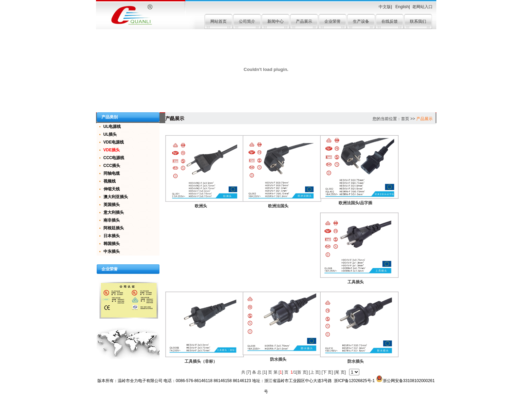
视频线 (110, 181)
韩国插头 (112, 244)
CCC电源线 (114, 158)
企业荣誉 (332, 21)
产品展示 (304, 21)
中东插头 (112, 251)
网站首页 (218, 21)
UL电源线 (112, 127)
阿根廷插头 (114, 228)
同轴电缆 (112, 173)
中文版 (385, 7)
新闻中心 (275, 21)
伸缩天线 (112, 189)
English (402, 7)
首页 (405, 119)
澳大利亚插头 (116, 197)
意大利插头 (114, 212)
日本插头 (112, 236)
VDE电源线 (114, 142)
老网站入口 (422, 7)
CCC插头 (112, 166)
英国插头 (112, 205)
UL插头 (110, 134)
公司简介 (247, 21)
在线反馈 (389, 21)
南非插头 (112, 220)
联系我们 (418, 21)
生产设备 (361, 21)
